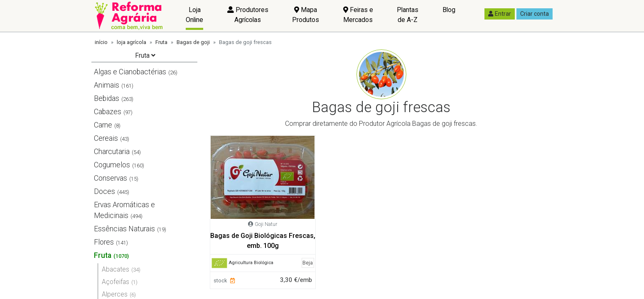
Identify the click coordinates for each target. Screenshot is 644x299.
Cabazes (108, 112)
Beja (308, 263)
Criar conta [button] (535, 14)
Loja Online (194, 15)
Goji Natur (266, 224)
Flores (104, 242)
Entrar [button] (500, 14)
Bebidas (107, 98)
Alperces (115, 294)
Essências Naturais (124, 229)
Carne (103, 125)
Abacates (116, 269)
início (101, 42)
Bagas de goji (193, 42)
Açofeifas (116, 282)
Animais (107, 85)
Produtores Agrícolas (248, 15)
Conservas (111, 178)
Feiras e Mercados (358, 15)
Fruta (161, 42)
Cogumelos (112, 165)
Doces (104, 191)
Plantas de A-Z (408, 15)
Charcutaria (112, 152)
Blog (449, 10)
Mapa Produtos (306, 15)
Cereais (106, 138)
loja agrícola (132, 42)
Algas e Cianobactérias (130, 72)
